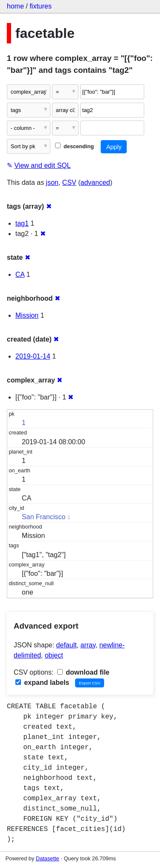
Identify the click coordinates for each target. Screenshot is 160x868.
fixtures (41, 6)
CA (20, 274)
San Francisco (44, 517)
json (52, 183)
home (15, 6)
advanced (95, 183)
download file (83, 672)
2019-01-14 (33, 356)
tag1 (22, 223)
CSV (69, 183)
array (88, 645)
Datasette (48, 858)
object (54, 655)
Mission (27, 315)
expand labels (42, 683)
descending (74, 146)
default (67, 645)
